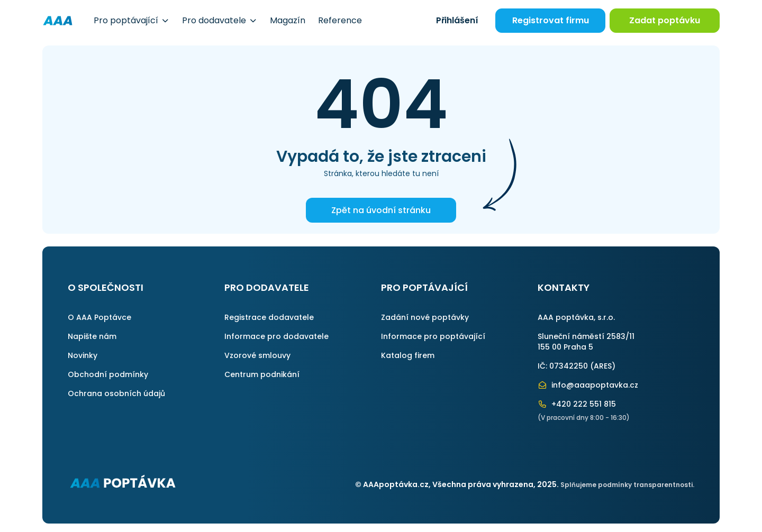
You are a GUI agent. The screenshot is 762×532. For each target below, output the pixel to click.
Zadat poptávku (665, 20)
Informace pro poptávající (433, 336)
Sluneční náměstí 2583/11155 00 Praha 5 (586, 342)
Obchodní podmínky (108, 374)
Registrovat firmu (551, 20)
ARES (603, 366)
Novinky (83, 355)
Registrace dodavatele (269, 317)
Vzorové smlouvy (257, 355)
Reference (340, 20)
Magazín (288, 20)
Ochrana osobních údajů (116, 393)
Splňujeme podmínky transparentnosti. (627, 485)
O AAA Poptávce (99, 317)
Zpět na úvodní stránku (381, 210)
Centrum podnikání (262, 374)
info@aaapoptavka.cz (588, 385)
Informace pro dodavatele (276, 336)
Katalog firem (408, 355)
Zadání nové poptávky (425, 317)
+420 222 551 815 (577, 404)
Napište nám (92, 336)
